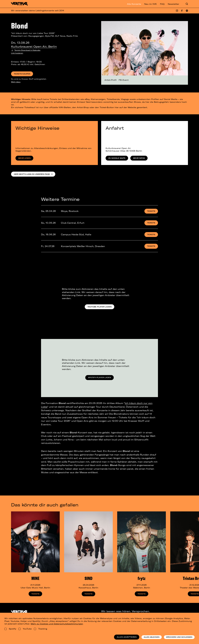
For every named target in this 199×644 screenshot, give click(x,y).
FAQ (162, 4)
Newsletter (173, 4)
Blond (19, 26)
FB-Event (124, 80)
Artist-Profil (110, 80)
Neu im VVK (150, 4)
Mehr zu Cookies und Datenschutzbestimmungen (57, 624)
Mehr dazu (16, 82)
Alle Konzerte (134, 4)
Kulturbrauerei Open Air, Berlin (34, 46)
